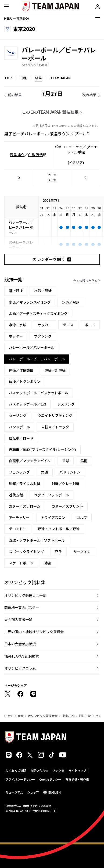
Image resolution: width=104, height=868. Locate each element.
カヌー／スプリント (67, 506)
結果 (38, 78)
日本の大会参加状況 (20, 644)
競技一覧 (85, 716)
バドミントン (70, 472)
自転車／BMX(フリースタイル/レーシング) (42, 449)
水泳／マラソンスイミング (30, 302)
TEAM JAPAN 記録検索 (22, 656)
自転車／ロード (21, 438)
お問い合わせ (39, 770)
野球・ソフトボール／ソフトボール (37, 540)
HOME (9, 716)
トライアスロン (53, 517)
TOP (8, 78)
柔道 (45, 472)
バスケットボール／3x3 (27, 404)
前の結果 (15, 95)
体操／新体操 (55, 370)
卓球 (66, 461)
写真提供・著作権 (77, 779)
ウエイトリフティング (55, 415)
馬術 (84, 461)
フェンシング (19, 472)
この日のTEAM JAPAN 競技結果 (50, 112)
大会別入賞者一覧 (18, 620)
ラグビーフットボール (51, 495)
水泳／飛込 (71, 302)
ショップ (33, 792)
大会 (20, 716)
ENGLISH (55, 792)
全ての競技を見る (85, 281)
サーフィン (82, 552)
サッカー (45, 325)
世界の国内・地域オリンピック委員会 (34, 632)
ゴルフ (82, 517)
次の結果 (89, 95)
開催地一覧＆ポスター (22, 607)
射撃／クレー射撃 (66, 484)
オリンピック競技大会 (43, 716)
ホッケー (16, 336)
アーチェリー (19, 517)
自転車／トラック (55, 427)
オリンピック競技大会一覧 (25, 595)
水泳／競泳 (43, 291)
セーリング (18, 415)
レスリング (66, 404)
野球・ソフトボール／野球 (59, 529)
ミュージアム (14, 792)
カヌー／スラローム (25, 506)
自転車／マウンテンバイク (30, 461)
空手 (59, 552)
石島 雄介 (17, 155)
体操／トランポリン (25, 381)
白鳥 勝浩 (35, 155)
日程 (23, 78)
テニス (68, 325)
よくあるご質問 (16, 770)
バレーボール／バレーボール (32, 347)
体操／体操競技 (21, 370)
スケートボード (21, 563)
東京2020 (68, 716)
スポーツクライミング (26, 552)
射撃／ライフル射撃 (25, 484)
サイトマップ (77, 770)
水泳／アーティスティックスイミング (38, 313)
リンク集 (58, 770)
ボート (90, 325)
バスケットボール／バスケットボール (39, 393)
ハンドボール (19, 427)
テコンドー (18, 529)
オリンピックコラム (20, 668)
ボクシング (43, 336)
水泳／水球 (18, 325)
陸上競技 (16, 291)
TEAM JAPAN (60, 78)
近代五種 (16, 495)
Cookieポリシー (50, 779)
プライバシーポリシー (20, 779)
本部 (48, 563)
